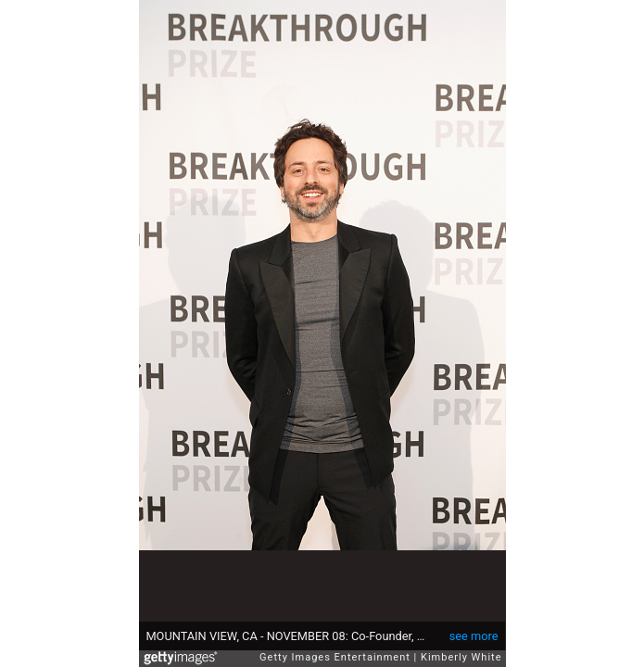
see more (474, 636)
